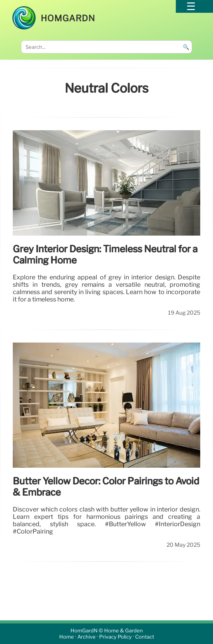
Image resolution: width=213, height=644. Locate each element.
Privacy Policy (115, 637)
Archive (87, 637)
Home (67, 637)
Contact (145, 637)
